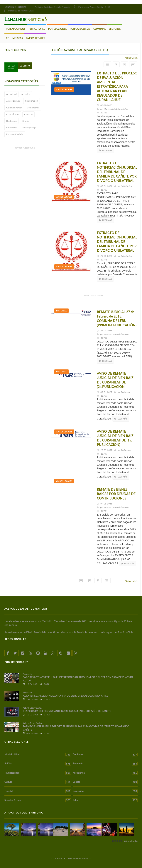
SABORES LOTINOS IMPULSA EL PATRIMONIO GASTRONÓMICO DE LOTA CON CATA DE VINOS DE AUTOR (78, 679)
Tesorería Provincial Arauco (116, 334)
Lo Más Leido (11, 67)
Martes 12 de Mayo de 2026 (21, 11)
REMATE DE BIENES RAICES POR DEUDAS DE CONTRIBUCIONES (116, 494)
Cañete (105, 782)
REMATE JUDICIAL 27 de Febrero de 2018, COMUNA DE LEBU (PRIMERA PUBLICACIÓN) (117, 318)
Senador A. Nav (38, 800)
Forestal (38, 791)
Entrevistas (12, 128)
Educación (105, 791)
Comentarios (33, 107)
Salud (105, 800)
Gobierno (105, 754)
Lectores (115, 29)
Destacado (11, 121)
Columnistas (14, 38)
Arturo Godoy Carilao (33, 708)
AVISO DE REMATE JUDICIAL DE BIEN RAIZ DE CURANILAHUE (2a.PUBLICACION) (115, 380)
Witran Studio (131, 841)
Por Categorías (80, 29)
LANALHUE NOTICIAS (16, 7)
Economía (105, 764)
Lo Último (25, 66)
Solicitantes (126, 186)
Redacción (126, 392)
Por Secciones (57, 29)
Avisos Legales (35, 38)
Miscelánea (105, 773)
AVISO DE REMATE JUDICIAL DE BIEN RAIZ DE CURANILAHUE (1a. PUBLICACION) (115, 438)
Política (38, 764)
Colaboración (32, 101)
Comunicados (13, 114)
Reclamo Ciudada (15, 134)
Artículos (26, 94)
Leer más (105, 150)
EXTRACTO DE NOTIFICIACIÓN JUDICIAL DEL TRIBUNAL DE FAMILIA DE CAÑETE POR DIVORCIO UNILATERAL (117, 172)
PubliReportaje (29, 128)
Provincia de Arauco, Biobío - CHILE (94, 7)
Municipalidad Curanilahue (116, 109)
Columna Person (14, 107)
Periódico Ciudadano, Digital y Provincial (53, 7)
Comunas (100, 29)
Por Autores (37, 29)
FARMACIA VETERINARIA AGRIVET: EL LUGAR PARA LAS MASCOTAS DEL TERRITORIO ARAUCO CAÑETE (76, 728)
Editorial (25, 121)
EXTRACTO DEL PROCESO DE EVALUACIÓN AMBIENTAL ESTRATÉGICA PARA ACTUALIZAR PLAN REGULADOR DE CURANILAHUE (117, 86)
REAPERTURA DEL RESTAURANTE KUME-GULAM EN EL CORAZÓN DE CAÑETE (67, 711)
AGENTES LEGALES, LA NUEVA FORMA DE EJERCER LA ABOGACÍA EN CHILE (65, 696)
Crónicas (28, 114)
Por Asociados (16, 29)
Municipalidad (38, 754)
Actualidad (11, 94)
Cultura (38, 782)
